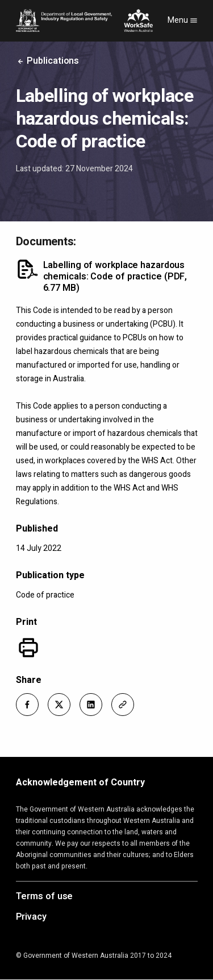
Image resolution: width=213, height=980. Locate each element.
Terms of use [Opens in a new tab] (45, 897)
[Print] (28, 648)
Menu (183, 20)
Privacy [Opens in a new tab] (31, 917)
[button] (27, 705)
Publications (48, 61)
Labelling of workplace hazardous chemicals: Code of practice (115, 277)
